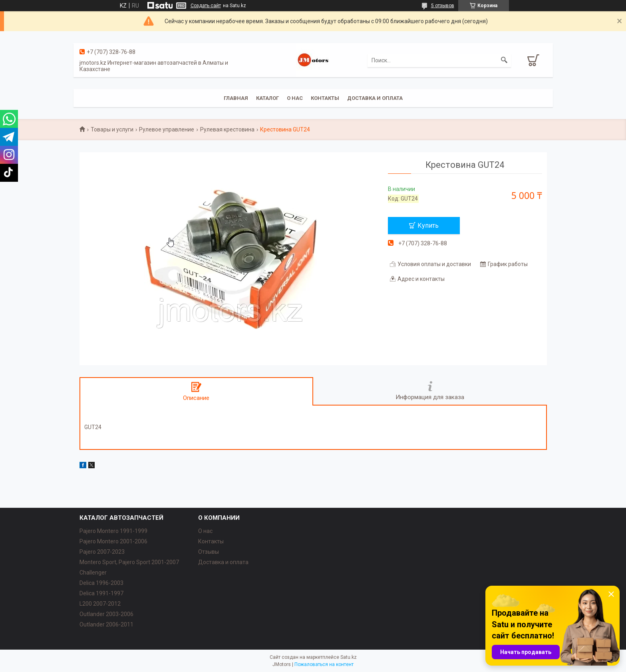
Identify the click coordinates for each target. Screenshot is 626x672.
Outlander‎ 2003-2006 (106, 614)
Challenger (93, 573)
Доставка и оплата (375, 98)
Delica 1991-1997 (101, 593)
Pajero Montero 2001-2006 (113, 541)
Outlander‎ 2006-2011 (106, 624)
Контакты (325, 98)
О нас (295, 98)
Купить (428, 226)
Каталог (267, 98)
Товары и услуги (112, 129)
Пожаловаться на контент (324, 664)
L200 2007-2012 (100, 604)
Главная (236, 98)
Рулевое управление (167, 129)
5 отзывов (443, 6)
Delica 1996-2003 (101, 583)
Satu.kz (349, 657)
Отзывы (209, 552)
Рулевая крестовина (227, 129)
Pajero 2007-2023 (102, 552)
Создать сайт (206, 6)
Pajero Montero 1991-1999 (113, 531)
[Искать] (504, 60)
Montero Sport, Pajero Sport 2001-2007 (129, 562)
